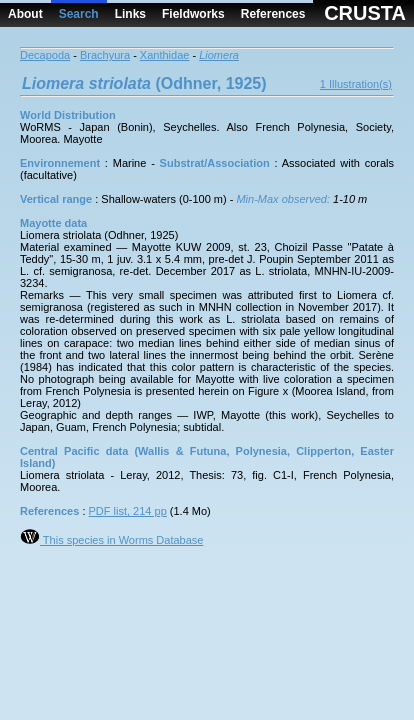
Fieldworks (193, 14)
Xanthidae (165, 55)
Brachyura (105, 55)
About (25, 14)
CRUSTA (365, 13)
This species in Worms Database (111, 540)
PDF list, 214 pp (128, 511)
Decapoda (45, 55)
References (273, 14)
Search (79, 14)
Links (130, 14)
